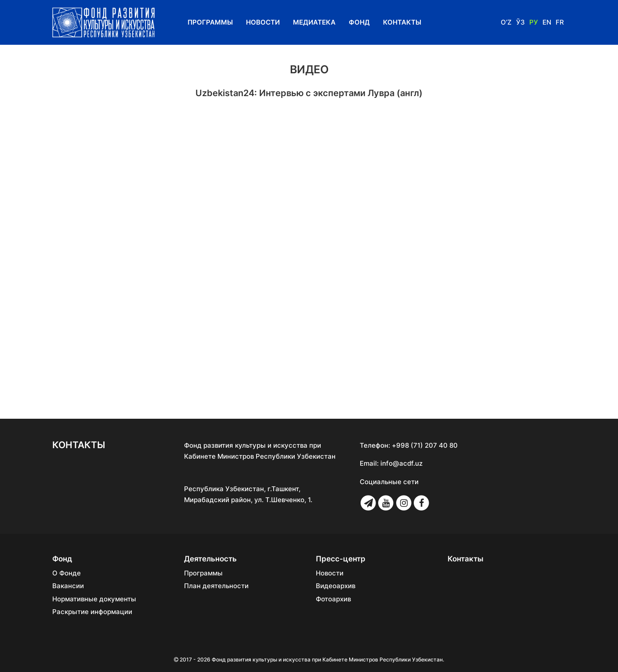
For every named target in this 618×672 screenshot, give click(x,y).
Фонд (359, 22)
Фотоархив (333, 599)
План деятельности (216, 586)
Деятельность (210, 559)
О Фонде (67, 573)
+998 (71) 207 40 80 (425, 445)
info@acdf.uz (401, 463)
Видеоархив (336, 586)
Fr (560, 22)
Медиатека (314, 22)
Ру (534, 22)
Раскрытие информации (92, 612)
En (547, 22)
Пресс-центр (341, 559)
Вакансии (68, 586)
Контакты (402, 22)
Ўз (520, 22)
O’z (506, 22)
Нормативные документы (94, 599)
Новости (263, 22)
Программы (210, 22)
